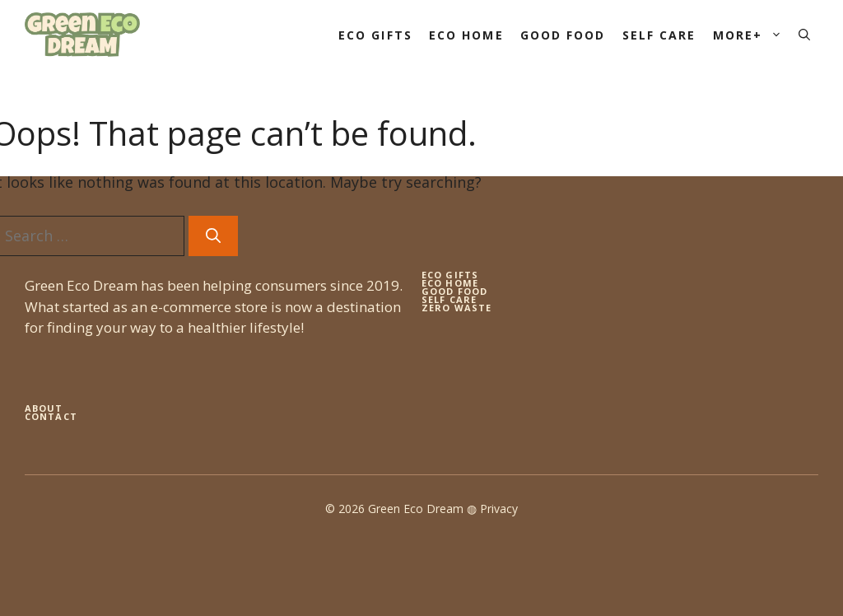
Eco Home (466, 35)
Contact (51, 416)
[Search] (213, 236)
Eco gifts (450, 275)
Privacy (499, 509)
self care (449, 299)
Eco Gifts (375, 35)
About (44, 408)
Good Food (563, 35)
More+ (752, 35)
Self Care (659, 35)
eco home (450, 283)
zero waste (456, 308)
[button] (804, 35)
